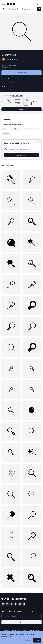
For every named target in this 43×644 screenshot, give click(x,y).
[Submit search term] (39, 9)
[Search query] (21, 149)
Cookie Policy (22, 634)
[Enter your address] (21, 616)
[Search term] (23, 9)
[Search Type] (5, 9)
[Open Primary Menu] (3, 4)
